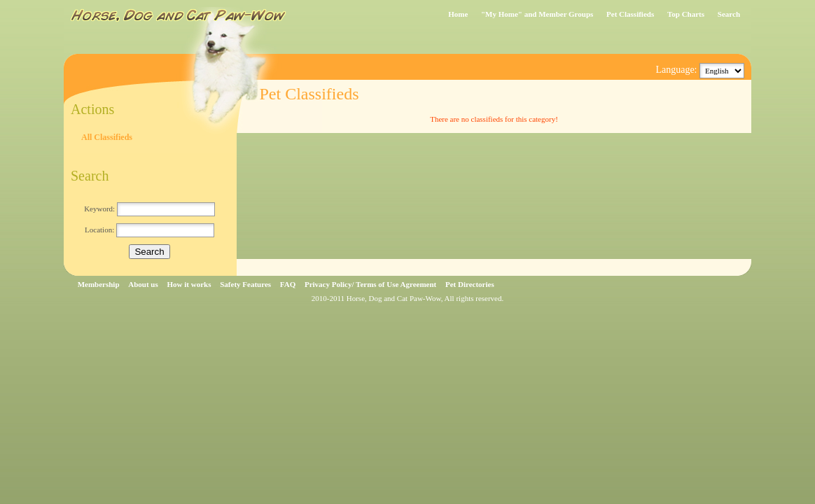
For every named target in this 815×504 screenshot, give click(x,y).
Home (458, 14)
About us (143, 284)
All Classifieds (107, 137)
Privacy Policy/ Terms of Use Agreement (370, 284)
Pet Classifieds (630, 14)
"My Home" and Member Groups (537, 14)
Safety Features (245, 284)
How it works (189, 284)
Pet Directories (470, 284)
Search (729, 14)
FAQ (288, 284)
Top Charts (686, 14)
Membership (99, 284)
